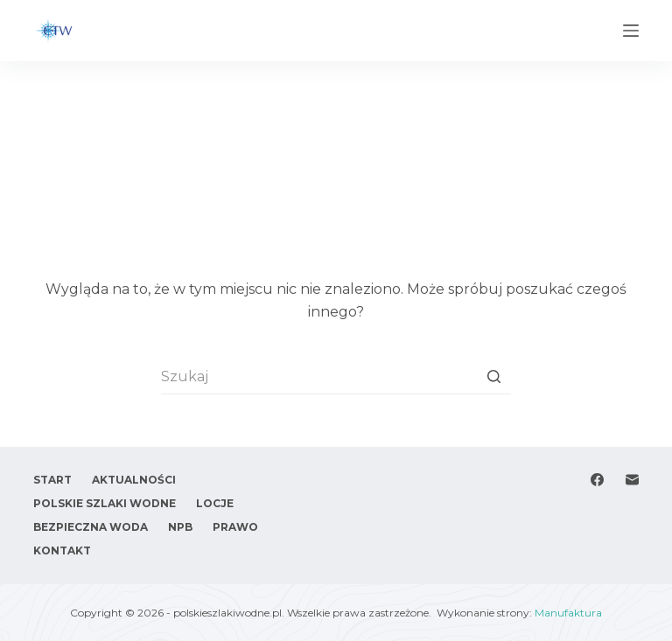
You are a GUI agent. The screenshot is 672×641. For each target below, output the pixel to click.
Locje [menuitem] (215, 503)
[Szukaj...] (336, 377)
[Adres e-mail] (632, 480)
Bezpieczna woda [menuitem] (91, 527)
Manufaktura (568, 613)
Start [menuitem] (52, 480)
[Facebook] (597, 480)
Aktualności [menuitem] (134, 480)
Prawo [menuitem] (235, 527)
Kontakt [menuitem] (62, 550)
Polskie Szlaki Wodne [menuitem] (105, 503)
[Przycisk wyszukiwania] (493, 377)
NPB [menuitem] (180, 527)
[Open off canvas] (631, 31)
